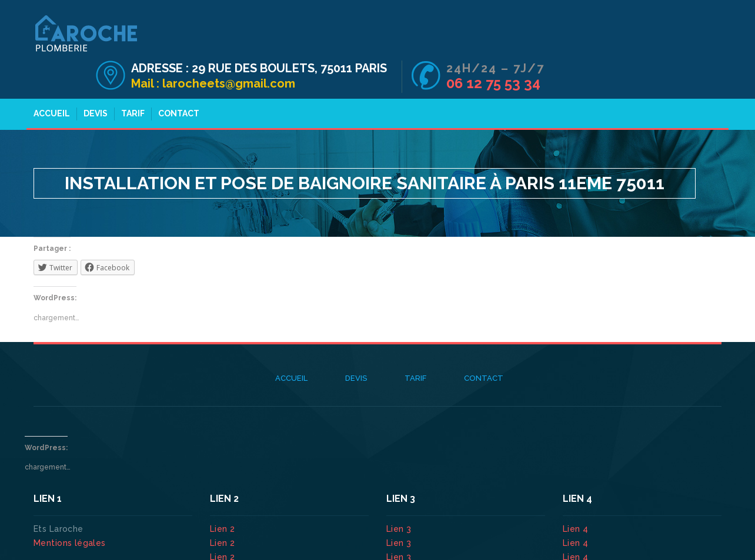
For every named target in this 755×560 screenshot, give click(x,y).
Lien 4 (577, 497)
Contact (177, 81)
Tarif (131, 81)
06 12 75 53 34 (670, 46)
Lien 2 (224, 497)
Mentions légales (70, 511)
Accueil (50, 81)
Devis (94, 81)
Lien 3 (400, 497)
